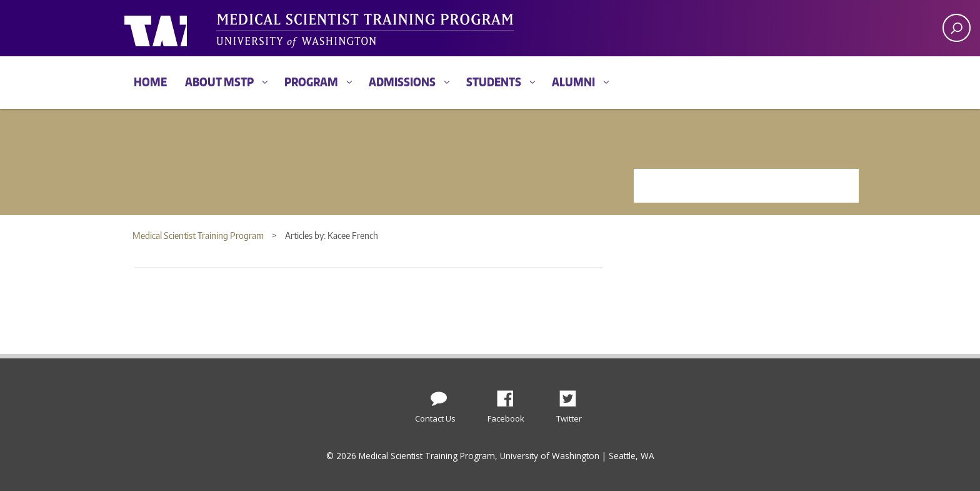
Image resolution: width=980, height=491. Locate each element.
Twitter (572, 395)
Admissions (402, 82)
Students (494, 82)
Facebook (510, 395)
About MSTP (219, 82)
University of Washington (175, 28)
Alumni (573, 82)
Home (150, 82)
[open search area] (957, 28)
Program (311, 82)
